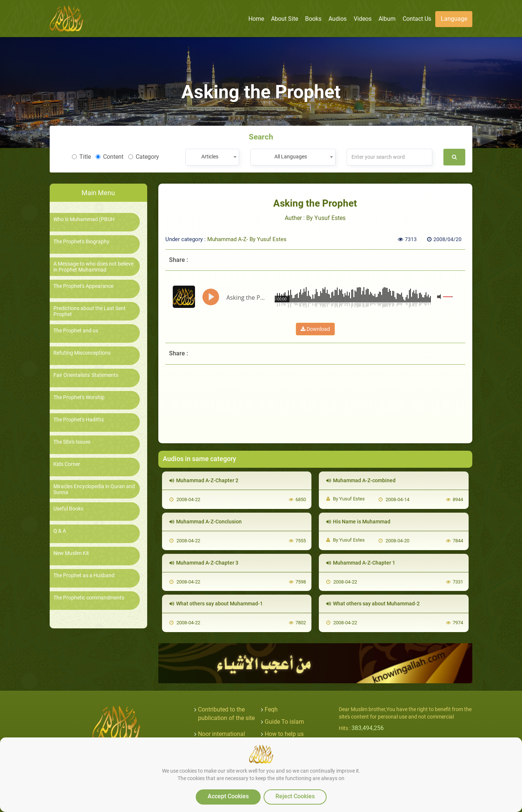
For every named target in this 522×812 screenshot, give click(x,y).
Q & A (60, 531)
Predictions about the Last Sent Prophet (90, 311)
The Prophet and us (76, 331)
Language (454, 19)
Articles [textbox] (210, 157)
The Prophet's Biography (81, 242)
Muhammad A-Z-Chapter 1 (361, 563)
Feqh (271, 709)
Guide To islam (284, 722)
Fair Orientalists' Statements (86, 375)
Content (110, 157)
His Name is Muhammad (358, 522)
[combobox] (212, 157)
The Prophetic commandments (89, 598)
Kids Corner (67, 464)
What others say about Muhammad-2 (373, 604)
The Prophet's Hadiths (79, 420)
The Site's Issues (72, 442)
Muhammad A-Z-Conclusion (206, 522)
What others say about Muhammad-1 (216, 604)
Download (315, 329)
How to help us (284, 734)
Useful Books (68, 509)
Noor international (222, 734)
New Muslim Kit (71, 553)
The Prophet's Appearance (83, 286)
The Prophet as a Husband (84, 576)
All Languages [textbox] (291, 157)
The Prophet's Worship (79, 397)
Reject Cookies (295, 796)
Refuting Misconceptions (82, 353)
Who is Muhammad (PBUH (84, 219)
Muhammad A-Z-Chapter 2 (204, 480)
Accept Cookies (228, 796)
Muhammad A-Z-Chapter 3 (204, 563)
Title (81, 157)
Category (144, 157)
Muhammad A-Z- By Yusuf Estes (247, 239)
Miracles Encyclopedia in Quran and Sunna (94, 489)
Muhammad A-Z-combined (361, 480)
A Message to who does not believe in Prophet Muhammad (93, 267)
